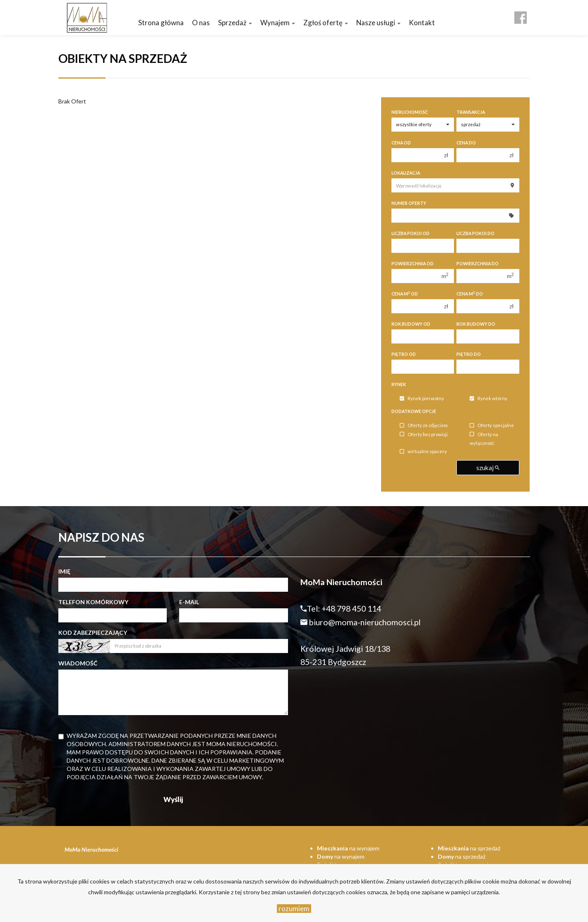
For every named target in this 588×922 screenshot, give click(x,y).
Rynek (399, 384)
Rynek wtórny (488, 399)
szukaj (488, 468)
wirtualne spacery (423, 452)
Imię (64, 571)
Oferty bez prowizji (424, 434)
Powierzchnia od (413, 264)
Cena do (466, 143)
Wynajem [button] (278, 23)
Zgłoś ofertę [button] (326, 23)
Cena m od (405, 294)
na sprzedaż (469, 848)
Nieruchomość (410, 112)
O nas (201, 23)
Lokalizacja (406, 173)
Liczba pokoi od (410, 233)
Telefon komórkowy (93, 602)
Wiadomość (78, 663)
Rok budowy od (411, 324)
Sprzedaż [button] (235, 23)
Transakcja (471, 112)
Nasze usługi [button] (378, 23)
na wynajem (348, 848)
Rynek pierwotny (422, 399)
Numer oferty (409, 203)
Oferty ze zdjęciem (424, 426)
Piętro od (404, 354)
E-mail (189, 602)
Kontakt (422, 23)
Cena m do (470, 294)
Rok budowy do (476, 324)
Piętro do (469, 354)
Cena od (401, 143)
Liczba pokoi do (475, 233)
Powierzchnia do (478, 264)
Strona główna (161, 23)
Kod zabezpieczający (93, 633)
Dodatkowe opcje (414, 411)
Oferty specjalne (492, 426)
